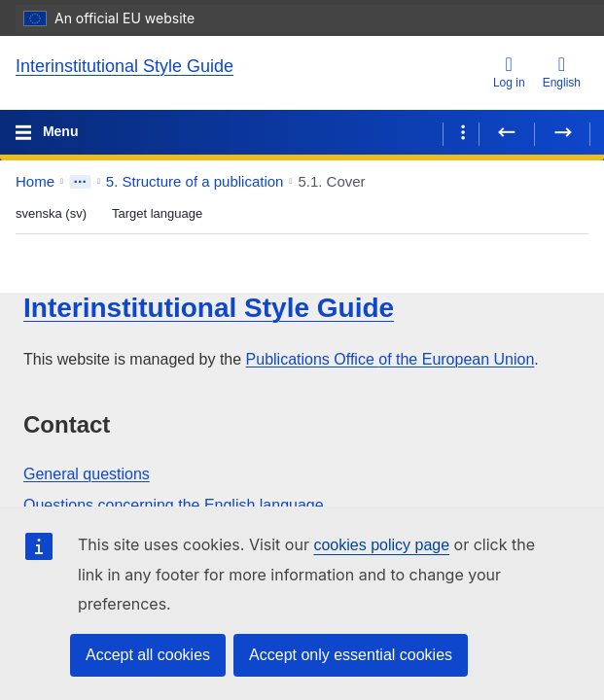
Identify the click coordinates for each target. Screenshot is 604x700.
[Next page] (562, 132)
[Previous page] (507, 132)
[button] (562, 182)
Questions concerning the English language (174, 505)
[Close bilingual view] (215, 215)
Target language (157, 213)
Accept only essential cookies (351, 655)
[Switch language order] (99, 212)
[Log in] (509, 73)
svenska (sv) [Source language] (51, 213)
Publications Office (391, 359)
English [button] (562, 72)
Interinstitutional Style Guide (124, 66)
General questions (87, 474)
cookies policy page (381, 545)
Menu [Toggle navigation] (58, 131)
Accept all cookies (148, 655)
